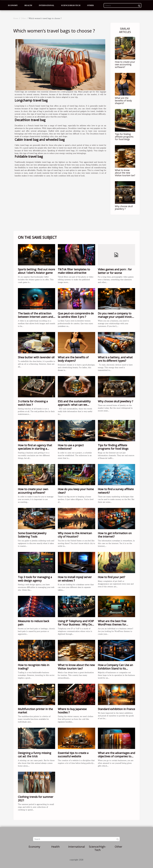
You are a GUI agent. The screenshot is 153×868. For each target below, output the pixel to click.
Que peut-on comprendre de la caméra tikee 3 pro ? (76, 315)
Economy (13, 5)
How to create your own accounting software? (125, 64)
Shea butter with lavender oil (36, 357)
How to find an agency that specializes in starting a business (35, 449)
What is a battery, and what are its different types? (115, 359)
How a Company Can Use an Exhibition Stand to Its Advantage (115, 668)
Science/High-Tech (71, 5)
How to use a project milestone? (71, 447)
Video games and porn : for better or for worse (115, 271)
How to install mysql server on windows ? (75, 579)
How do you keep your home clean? (76, 491)
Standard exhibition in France (116, 709)
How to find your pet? (111, 577)
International (47, 5)
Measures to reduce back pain (34, 623)
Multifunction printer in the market (35, 711)
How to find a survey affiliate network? (116, 491)
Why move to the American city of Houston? (75, 535)
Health (28, 5)
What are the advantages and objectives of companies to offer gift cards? (116, 756)
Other (90, 5)
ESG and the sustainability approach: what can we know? (74, 405)
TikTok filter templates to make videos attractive (74, 271)
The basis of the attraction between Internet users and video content (35, 317)
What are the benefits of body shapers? (123, 101)
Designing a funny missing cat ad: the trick (35, 755)
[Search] (122, 5)
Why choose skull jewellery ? (124, 208)
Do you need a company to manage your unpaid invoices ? (116, 317)
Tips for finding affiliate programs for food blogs (124, 137)
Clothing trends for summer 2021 (36, 798)
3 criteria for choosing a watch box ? (33, 403)
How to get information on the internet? (115, 535)
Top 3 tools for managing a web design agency (35, 579)
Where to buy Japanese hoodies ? (72, 711)
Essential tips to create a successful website (73, 755)
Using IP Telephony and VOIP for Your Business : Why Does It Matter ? (76, 624)
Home (16, 18)
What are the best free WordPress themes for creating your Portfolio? (113, 624)
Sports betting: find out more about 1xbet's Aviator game (36, 271)
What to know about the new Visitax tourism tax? (125, 173)
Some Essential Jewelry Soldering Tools (32, 535)
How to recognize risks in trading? (34, 667)
